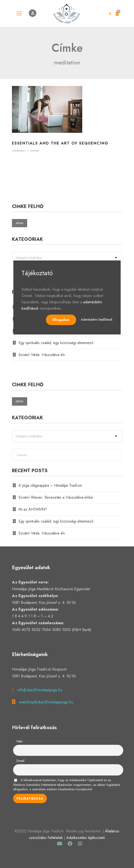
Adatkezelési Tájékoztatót (86, 780)
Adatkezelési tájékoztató (86, 838)
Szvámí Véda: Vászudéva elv (42, 355)
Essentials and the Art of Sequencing (60, 143)
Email (20, 761)
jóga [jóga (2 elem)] (20, 223)
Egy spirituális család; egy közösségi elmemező (56, 343)
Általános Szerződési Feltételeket (35, 785)
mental (35, 150)
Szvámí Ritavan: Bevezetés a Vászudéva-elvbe (56, 497)
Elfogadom (61, 320)
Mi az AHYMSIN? (33, 509)
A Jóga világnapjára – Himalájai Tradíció (50, 485)
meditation (19, 150)
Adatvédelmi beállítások (97, 319)
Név (20, 741)
